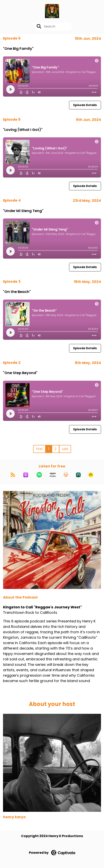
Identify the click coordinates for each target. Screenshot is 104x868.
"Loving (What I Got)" (23, 130)
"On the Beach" (17, 292)
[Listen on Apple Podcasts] (26, 475)
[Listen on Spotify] (39, 475)
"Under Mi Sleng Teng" (23, 211)
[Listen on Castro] (78, 475)
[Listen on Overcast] (66, 475)
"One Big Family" (18, 48)
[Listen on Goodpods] (91, 475)
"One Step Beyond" (20, 373)
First (39, 449)
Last (65, 449)
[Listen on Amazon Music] (53, 475)
